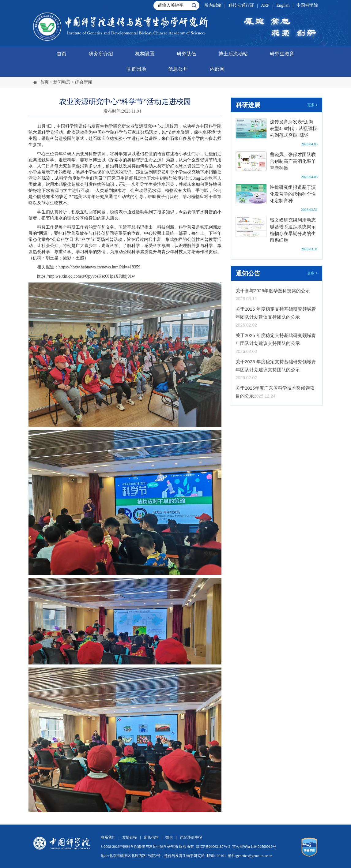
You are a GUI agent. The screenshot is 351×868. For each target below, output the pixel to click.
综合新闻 (84, 82)
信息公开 (178, 69)
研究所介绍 (101, 54)
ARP (265, 5)
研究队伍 (187, 54)
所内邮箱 (213, 5)
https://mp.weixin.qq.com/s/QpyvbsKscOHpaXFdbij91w (86, 276)
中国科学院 (307, 5)
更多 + (312, 105)
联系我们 (108, 837)
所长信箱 (151, 837)
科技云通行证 (241, 5)
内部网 (217, 69)
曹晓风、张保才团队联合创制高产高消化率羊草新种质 (293, 161)
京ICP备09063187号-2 (213, 847)
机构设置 (145, 54)
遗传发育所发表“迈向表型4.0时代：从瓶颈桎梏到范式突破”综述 (293, 129)
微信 (169, 837)
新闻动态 (62, 82)
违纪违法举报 (191, 837)
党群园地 (136, 69)
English (283, 5)
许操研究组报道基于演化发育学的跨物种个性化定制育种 (293, 194)
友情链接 (130, 837)
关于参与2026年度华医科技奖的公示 (273, 291)
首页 (62, 54)
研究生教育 (282, 54)
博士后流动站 (233, 54)
